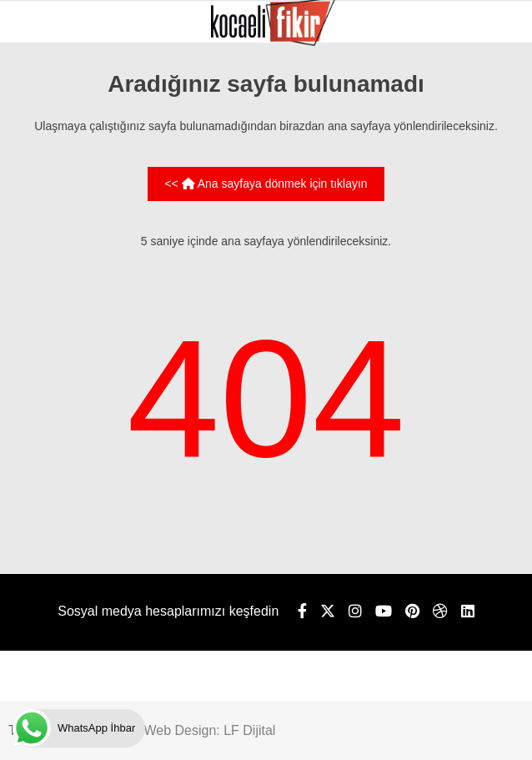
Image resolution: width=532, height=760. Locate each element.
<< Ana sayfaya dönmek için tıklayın (266, 184)
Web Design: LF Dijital (209, 730)
